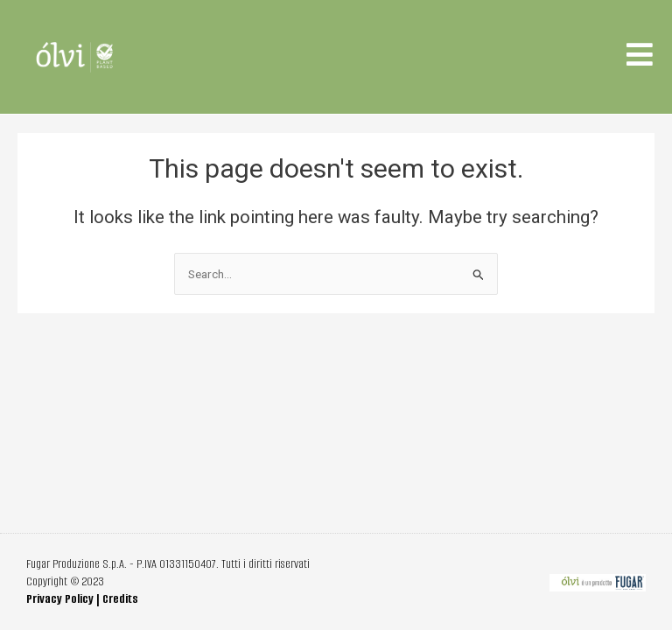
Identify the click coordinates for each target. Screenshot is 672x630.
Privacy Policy (60, 599)
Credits (120, 599)
